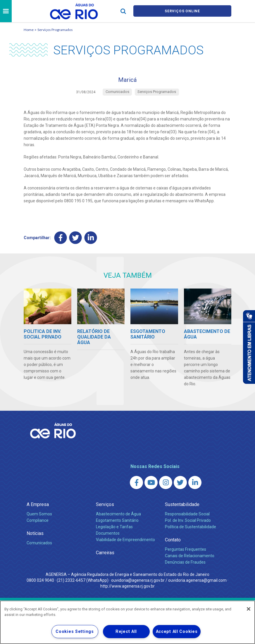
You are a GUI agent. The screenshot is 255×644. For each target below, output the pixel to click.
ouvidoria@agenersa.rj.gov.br (138, 583)
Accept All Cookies (177, 632)
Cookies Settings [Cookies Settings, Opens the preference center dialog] (75, 632)
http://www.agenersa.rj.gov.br (127, 588)
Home (29, 30)
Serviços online (182, 11)
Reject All (126, 632)
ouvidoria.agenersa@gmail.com (197, 583)
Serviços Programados (55, 30)
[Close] (249, 609)
